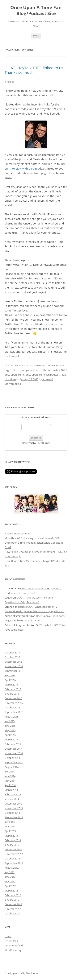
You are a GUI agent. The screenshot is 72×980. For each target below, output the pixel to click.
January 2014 (12, 799)
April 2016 (10, 680)
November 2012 (14, 854)
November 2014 (14, 753)
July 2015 (10, 721)
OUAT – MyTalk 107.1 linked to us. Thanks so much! (34, 70)
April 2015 (10, 735)
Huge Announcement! (17, 533)
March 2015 (11, 739)
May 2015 (10, 730)
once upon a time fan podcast (42, 375)
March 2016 (11, 685)
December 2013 (13, 804)
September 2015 (14, 712)
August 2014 (12, 767)
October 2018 (12, 657)
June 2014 (10, 776)
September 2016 (14, 671)
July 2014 (10, 772)
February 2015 (13, 744)
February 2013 (13, 840)
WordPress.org (13, 950)
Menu (36, 36)
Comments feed (14, 945)
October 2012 (12, 859)
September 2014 (14, 762)
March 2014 (11, 790)
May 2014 (10, 781)
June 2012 (10, 877)
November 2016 (14, 666)
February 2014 (13, 794)
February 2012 (13, 895)
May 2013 (10, 826)
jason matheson (42, 370)
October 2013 (12, 813)
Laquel (8, 598)
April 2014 (10, 785)
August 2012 (12, 868)
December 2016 (13, 662)
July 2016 (10, 675)
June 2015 (10, 726)
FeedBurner (43, 443)
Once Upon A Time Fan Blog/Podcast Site (36, 10)
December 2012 (13, 849)
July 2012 (10, 872)
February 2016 (13, 689)
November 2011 (14, 909)
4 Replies (10, 82)
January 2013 (12, 845)
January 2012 (12, 900)
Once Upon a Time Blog (46, 365)
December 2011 (13, 904)
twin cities (10, 379)
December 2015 (13, 698)
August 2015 (12, 717)
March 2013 (11, 836)
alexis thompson (22, 370)
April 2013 (10, 831)
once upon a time (15, 375)
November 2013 (14, 808)
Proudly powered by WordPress (21, 973)
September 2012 (14, 863)
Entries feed (11, 941)
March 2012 (11, 891)
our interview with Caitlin (21, 169)
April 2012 (10, 886)
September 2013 (14, 817)
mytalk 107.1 (60, 370)
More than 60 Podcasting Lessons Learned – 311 (32, 538)
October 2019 (12, 653)
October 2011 (12, 913)
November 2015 (14, 703)
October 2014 (12, 758)
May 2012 (10, 881)
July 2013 (10, 822)
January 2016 (12, 694)
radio (64, 375)
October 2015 (12, 707)
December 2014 (13, 749)
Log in (8, 936)
